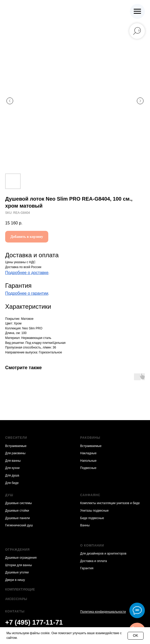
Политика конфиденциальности (103, 612)
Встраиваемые (16, 446)
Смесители (16, 438)
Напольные (88, 461)
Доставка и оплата (94, 561)
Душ (9, 495)
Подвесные (88, 468)
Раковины (90, 438)
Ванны (85, 525)
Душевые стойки (17, 511)
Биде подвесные (92, 518)
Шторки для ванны (19, 565)
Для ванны (13, 461)
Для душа (12, 475)
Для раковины (15, 453)
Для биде (12, 483)
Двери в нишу (15, 580)
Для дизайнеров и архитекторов (103, 554)
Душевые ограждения (21, 558)
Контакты (15, 611)
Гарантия (87, 568)
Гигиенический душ (19, 525)
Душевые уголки (17, 572)
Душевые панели (17, 518)
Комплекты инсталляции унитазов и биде (110, 503)
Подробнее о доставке (27, 273)
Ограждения (17, 550)
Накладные (88, 453)
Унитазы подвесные (95, 511)
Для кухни (12, 468)
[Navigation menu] (137, 11)
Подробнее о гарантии (27, 293)
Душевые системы (18, 503)
